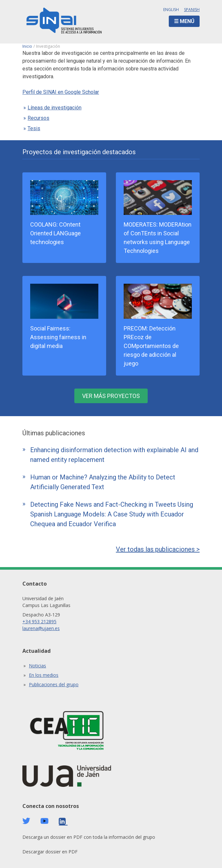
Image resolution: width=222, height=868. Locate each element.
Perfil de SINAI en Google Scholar (61, 92)
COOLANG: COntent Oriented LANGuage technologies (55, 233)
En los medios (44, 675)
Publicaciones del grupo (54, 684)
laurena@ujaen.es (41, 628)
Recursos (38, 118)
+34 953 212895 (39, 621)
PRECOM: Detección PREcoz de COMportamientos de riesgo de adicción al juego (151, 346)
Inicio (27, 46)
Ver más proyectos (111, 396)
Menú (187, 21)
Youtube (44, 821)
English (171, 10)
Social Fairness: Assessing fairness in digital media (58, 337)
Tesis (34, 128)
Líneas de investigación (55, 108)
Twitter (26, 821)
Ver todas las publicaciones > (158, 549)
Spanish (192, 10)
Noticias (37, 666)
